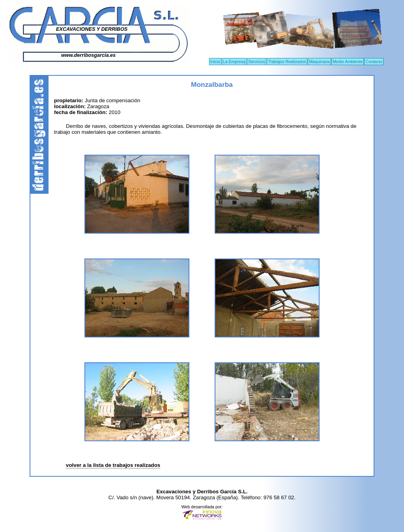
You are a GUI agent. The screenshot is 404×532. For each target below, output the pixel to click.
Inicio (215, 62)
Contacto (374, 62)
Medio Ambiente (348, 62)
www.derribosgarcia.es (88, 55)
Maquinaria (319, 62)
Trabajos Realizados (287, 62)
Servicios (257, 62)
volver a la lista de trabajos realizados (113, 465)
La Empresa (234, 62)
